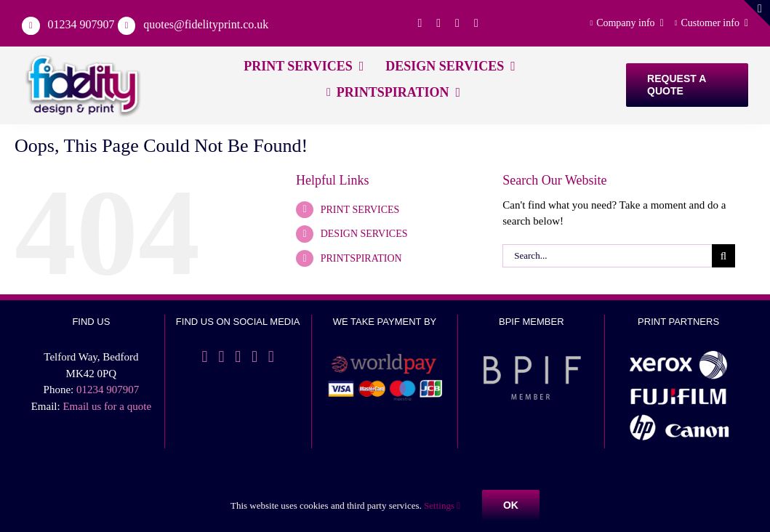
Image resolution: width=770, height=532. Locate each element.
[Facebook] (205, 357)
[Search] (723, 256)
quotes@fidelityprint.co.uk (206, 24)
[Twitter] (221, 357)
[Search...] (607, 256)
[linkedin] (457, 23)
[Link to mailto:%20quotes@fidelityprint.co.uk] (127, 26)
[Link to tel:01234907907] (31, 26)
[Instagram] (254, 357)
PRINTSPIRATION (361, 258)
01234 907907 (81, 24)
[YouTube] (271, 357)
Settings (442, 505)
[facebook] (420, 23)
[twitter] (438, 23)
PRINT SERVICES (360, 210)
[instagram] (476, 23)
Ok (511, 505)
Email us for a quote (107, 406)
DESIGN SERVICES (364, 234)
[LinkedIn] (238, 357)
